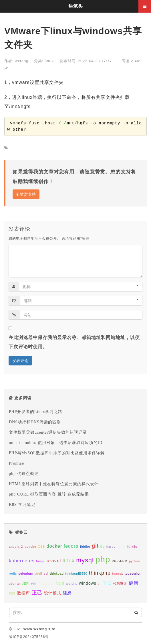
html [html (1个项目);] (122, 547)
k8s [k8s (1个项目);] (134, 547)
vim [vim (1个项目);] (34, 584)
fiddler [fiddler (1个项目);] (85, 547)
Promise (16, 463)
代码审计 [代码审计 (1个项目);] (120, 584)
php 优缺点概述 (24, 473)
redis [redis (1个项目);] (13, 573)
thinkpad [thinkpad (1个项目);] (57, 573)
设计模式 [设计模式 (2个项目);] (53, 593)
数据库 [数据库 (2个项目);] (24, 593)
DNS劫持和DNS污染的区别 (35, 422)
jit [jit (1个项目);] (129, 547)
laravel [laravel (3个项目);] (53, 561)
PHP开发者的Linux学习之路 (36, 412)
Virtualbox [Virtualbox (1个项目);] (46, 584)
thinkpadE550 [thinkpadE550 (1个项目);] (76, 573)
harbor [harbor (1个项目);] (112, 547)
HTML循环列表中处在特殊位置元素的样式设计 (54, 484)
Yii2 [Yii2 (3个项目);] (108, 583)
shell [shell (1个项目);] (38, 573)
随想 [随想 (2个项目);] (67, 593)
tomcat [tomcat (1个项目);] (118, 573)
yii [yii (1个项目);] (100, 584)
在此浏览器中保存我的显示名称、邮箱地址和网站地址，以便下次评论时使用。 (74, 342)
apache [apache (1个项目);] (30, 547)
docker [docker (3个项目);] (54, 546)
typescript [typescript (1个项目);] (133, 573)
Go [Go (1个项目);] (102, 547)
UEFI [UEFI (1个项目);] (25, 584)
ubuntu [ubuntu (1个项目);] (14, 584)
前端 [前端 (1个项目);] (12, 593)
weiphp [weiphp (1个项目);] (72, 584)
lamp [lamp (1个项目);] (40, 561)
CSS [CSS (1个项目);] (41, 547)
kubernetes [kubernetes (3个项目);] (22, 561)
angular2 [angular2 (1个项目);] (16, 547)
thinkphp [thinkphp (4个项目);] (100, 573)
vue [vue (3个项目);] (60, 583)
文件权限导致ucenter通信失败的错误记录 (48, 432)
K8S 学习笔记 (22, 504)
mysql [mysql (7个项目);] (85, 560)
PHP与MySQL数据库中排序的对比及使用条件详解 (57, 453)
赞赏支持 (26, 194)
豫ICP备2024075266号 (29, 637)
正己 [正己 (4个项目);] (37, 593)
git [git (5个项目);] (95, 546)
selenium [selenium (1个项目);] (26, 573)
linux (49, 61)
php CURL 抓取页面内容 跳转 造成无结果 (49, 494)
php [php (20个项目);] (103, 559)
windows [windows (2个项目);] (88, 583)
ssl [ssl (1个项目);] (46, 573)
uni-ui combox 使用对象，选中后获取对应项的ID (56, 443)
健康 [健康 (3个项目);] (134, 583)
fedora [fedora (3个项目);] (71, 546)
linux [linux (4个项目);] (69, 561)
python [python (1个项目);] (134, 561)
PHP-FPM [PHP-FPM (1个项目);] (120, 561)
